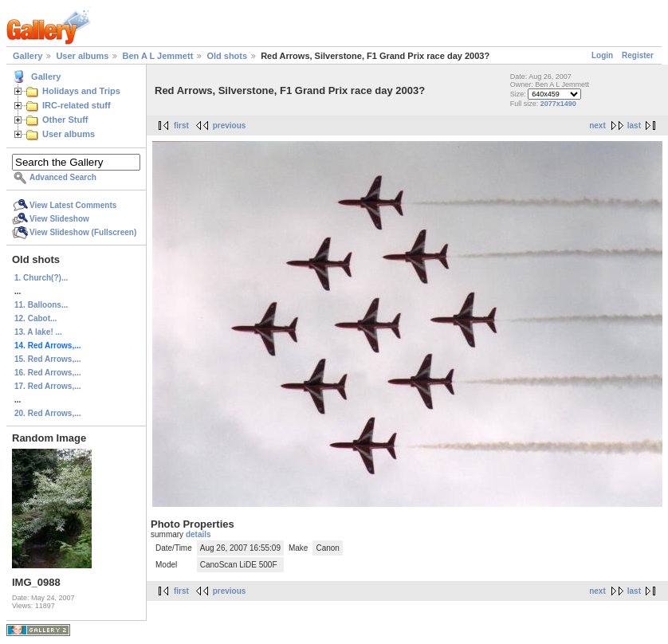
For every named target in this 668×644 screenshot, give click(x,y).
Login (602, 55)
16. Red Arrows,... (48, 373)
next (597, 126)
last (634, 126)
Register (638, 55)
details (198, 534)
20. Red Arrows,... (48, 413)
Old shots (227, 56)
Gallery (28, 56)
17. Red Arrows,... (48, 386)
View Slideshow (59, 219)
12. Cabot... (35, 318)
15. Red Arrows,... (48, 359)
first (181, 126)
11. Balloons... (41, 305)
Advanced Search (63, 177)
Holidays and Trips (81, 91)
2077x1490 (558, 104)
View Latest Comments (73, 205)
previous (230, 126)
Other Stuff (65, 120)
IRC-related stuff (77, 105)
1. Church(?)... (41, 278)
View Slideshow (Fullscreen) (83, 232)
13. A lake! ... (38, 332)
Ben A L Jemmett (157, 56)
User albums (82, 56)
